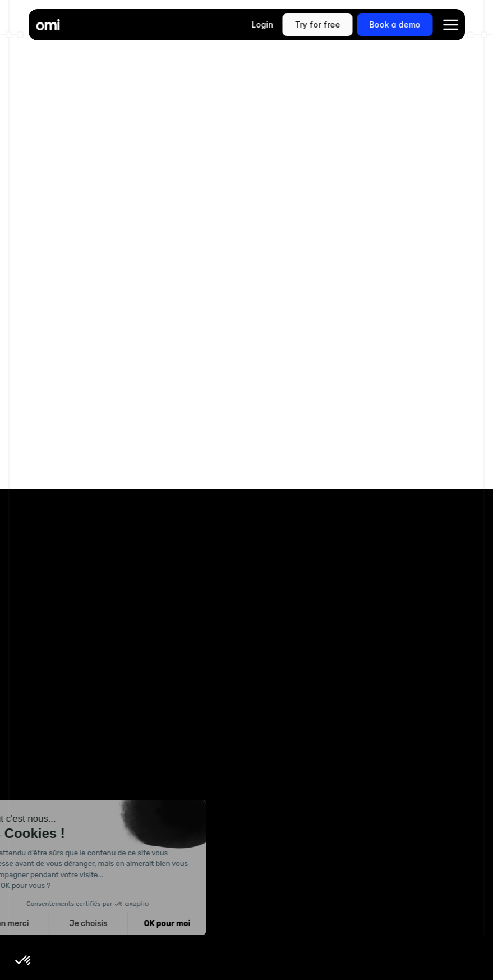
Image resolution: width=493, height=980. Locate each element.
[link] (317, 25)
